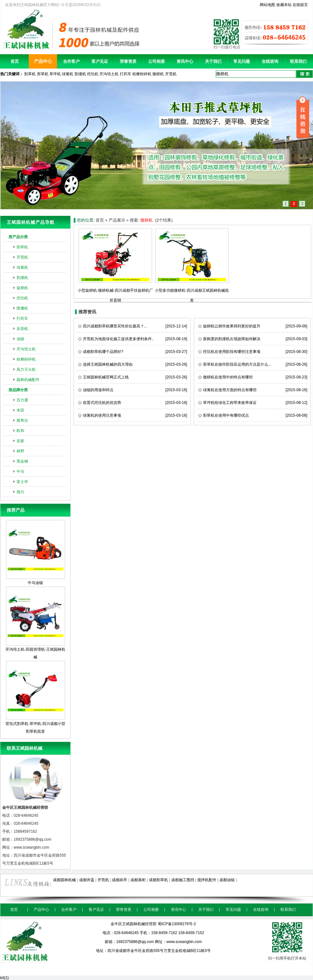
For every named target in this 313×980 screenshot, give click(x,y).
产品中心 (43, 61)
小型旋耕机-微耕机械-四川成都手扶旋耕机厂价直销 (115, 290)
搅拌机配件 (207, 880)
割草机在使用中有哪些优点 (226, 415)
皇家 (20, 441)
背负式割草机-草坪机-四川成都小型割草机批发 (35, 697)
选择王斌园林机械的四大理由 (108, 364)
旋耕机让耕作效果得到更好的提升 (232, 326)
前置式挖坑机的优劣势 (102, 403)
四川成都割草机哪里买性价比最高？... (115, 326)
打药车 (126, 74)
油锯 (20, 339)
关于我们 (213, 61)
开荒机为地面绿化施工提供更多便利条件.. (118, 339)
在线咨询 (270, 61)
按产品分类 (18, 237)
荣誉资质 (128, 61)
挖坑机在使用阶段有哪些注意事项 (232, 352)
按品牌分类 (18, 390)
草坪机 (55, 74)
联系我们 (298, 61)
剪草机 (43, 74)
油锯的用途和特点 (98, 390)
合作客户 (71, 61)
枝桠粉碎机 (142, 74)
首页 (15, 61)
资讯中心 (185, 61)
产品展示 (117, 220)
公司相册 (156, 61)
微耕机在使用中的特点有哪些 (228, 377)
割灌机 (80, 74)
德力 (20, 492)
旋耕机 (22, 288)
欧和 (20, 431)
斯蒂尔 (22, 421)
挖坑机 (93, 74)
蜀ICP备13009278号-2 (177, 924)
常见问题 (242, 61)
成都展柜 (138, 880)
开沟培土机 (109, 74)
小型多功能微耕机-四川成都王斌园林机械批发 (192, 290)
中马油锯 (36, 552)
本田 (20, 410)
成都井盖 (87, 880)
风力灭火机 (26, 369)
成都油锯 (227, 880)
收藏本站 (284, 5)
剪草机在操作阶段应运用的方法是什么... (237, 364)
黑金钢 (22, 461)
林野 (20, 451)
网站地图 (267, 5)
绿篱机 (68, 74)
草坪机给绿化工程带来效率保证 (230, 403)
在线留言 (300, 5)
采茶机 (22, 329)
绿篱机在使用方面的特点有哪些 (230, 390)
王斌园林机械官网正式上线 (106, 377)
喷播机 (22, 308)
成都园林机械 (64, 880)
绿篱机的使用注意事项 (102, 415)
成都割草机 (158, 880)
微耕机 (158, 74)
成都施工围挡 (183, 880)
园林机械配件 (28, 380)
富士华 (22, 482)
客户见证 (100, 61)
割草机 (30, 74)
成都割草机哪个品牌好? (103, 352)
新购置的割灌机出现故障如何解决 (232, 339)
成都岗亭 (120, 880)
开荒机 (171, 74)
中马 (20, 472)
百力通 (22, 400)
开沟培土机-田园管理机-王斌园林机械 (35, 623)
